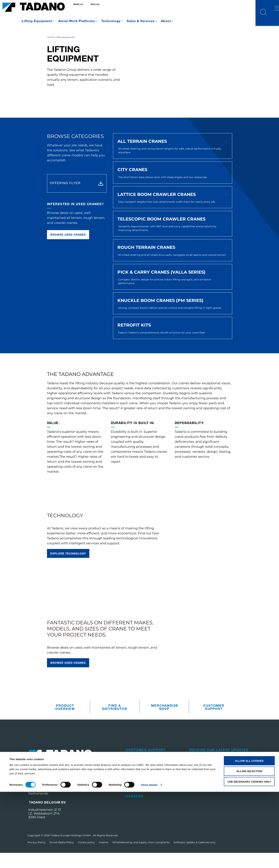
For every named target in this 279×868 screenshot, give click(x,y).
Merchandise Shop (165, 722)
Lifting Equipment (37, 21)
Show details (149, 861)
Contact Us (201, 787)
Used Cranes (139, 793)
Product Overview (65, 722)
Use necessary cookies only (249, 858)
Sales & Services (141, 21)
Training (135, 802)
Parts (132, 774)
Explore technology (68, 568)
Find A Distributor (115, 722)
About (166, 21)
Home (50, 52)
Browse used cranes (68, 250)
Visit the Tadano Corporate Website (219, 797)
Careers (135, 811)
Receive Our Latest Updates (219, 765)
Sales (132, 784)
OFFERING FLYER (65, 198)
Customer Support (214, 722)
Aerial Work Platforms (77, 21)
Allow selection (249, 847)
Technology (111, 21)
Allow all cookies (249, 837)
